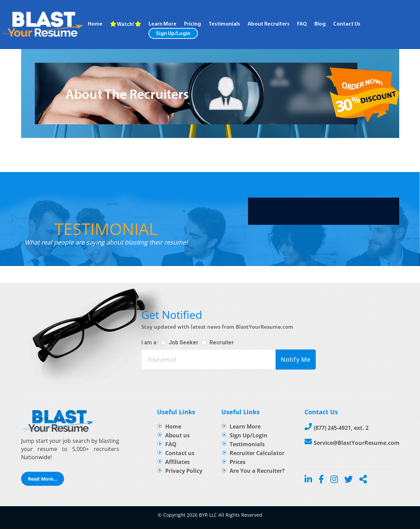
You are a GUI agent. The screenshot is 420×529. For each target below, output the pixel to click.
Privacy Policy (184, 471)
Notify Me (296, 360)
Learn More (245, 426)
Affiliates (177, 462)
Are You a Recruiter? (257, 471)
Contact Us (347, 24)
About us (177, 435)
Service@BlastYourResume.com (357, 443)
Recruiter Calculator (257, 453)
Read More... (43, 479)
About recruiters (269, 24)
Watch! (126, 24)
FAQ (302, 24)
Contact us (180, 453)
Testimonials (224, 24)
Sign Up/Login (173, 34)
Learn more (162, 24)
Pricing (192, 24)
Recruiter (222, 343)
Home (95, 24)
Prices (238, 462)
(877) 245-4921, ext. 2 (341, 428)
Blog (320, 24)
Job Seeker (184, 343)
